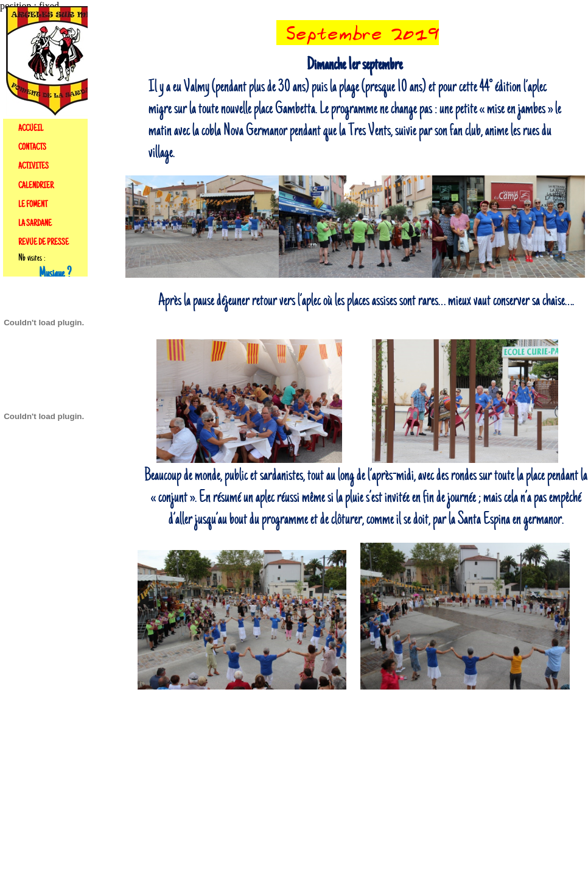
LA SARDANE (35, 224)
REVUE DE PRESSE (44, 242)
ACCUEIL (31, 129)
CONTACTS (32, 147)
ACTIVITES (33, 166)
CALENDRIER (36, 186)
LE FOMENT (33, 205)
